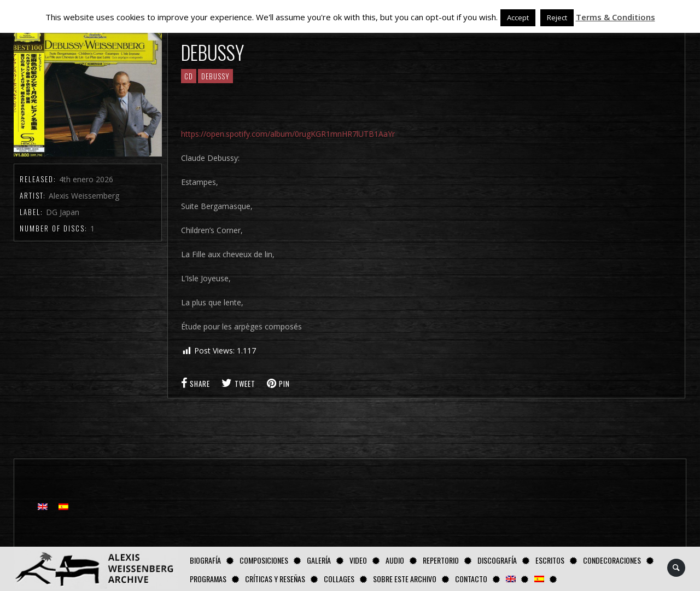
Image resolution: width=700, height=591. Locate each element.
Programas (208, 579)
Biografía (205, 560)
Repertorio (441, 560)
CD (189, 76)
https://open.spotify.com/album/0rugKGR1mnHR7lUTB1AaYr (288, 134)
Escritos (550, 560)
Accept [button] (518, 18)
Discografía (497, 560)
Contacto (471, 579)
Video (358, 560)
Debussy (215, 76)
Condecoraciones (612, 560)
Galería (319, 560)
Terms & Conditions (616, 17)
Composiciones (264, 560)
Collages (339, 579)
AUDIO (395, 560)
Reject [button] (557, 18)
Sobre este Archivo (405, 579)
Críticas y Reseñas (275, 579)
